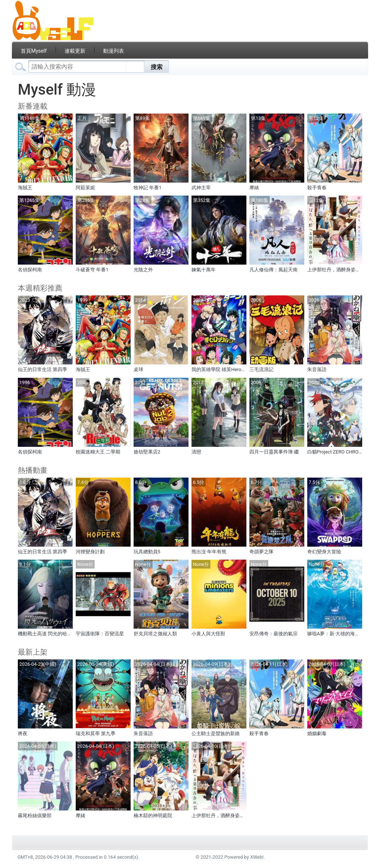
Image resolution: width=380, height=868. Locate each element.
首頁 (34, 51)
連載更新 (75, 51)
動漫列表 (114, 51)
